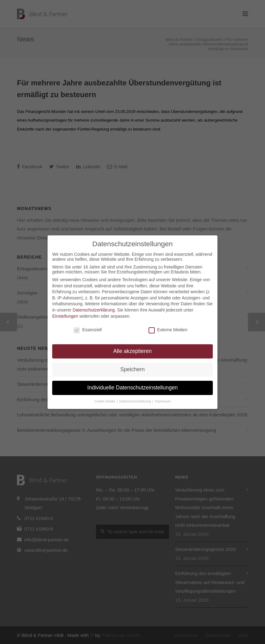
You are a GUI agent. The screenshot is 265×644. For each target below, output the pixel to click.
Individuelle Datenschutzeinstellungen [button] (133, 388)
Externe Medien (168, 330)
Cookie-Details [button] (105, 401)
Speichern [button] (133, 369)
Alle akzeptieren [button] (133, 351)
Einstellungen (65, 316)
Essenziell (88, 330)
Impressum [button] (163, 401)
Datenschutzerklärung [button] (135, 401)
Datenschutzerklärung (94, 310)
